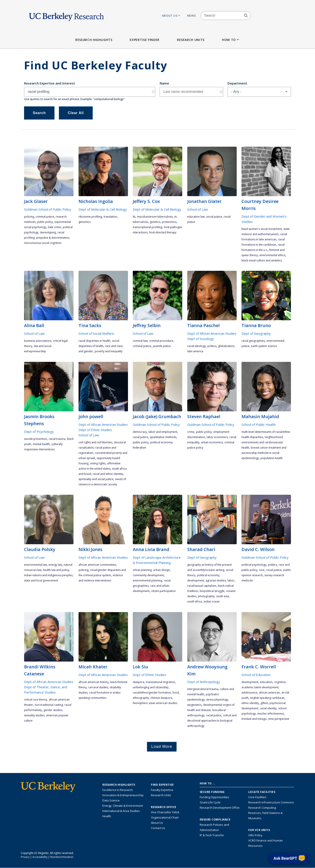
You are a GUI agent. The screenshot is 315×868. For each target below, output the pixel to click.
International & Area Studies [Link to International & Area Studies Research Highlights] (121, 811)
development (196, 580)
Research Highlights (94, 40)
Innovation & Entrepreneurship (123, 795)
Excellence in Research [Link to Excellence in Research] (118, 790)
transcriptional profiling (147, 227)
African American (269, 693)
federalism (139, 448)
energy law (55, 565)
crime (191, 432)
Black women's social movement (262, 229)
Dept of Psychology (39, 431)
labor (231, 580)
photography (206, 596)
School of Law (198, 209)
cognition (280, 682)
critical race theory (36, 700)
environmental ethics (272, 255)
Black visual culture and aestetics (262, 260)
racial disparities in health (94, 341)
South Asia (222, 596)
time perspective (279, 719)
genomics (85, 222)
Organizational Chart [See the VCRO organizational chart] (165, 817)
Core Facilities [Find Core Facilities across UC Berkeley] (257, 797)
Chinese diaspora (161, 698)
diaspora (138, 682)
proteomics (169, 222)
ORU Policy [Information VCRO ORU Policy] (255, 835)
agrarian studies (216, 580)
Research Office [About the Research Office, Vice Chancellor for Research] (164, 807)
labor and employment (163, 432)
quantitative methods (163, 437)
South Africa (195, 601)
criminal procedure (161, 341)
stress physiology (217, 700)
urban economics (212, 442)
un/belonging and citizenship (151, 687)
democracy (140, 432)
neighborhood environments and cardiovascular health (262, 442)
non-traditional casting (49, 705)
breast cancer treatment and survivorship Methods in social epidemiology (264, 453)
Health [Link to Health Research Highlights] (107, 816)
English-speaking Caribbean (267, 698)
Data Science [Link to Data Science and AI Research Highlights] (111, 800)
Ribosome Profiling (90, 217)
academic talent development (260, 687)
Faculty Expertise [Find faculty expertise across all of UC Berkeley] (162, 790)
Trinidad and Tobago (254, 719)
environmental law (35, 565)
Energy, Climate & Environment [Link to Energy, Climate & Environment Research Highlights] (123, 806)
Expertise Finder (144, 40)
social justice (214, 217)
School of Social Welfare (96, 333)
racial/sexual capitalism (202, 586)
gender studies (53, 710)
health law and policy (56, 570)
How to (231, 40)
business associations (38, 341)
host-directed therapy (163, 232)
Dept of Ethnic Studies (95, 430)
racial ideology (196, 346)
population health (272, 458)
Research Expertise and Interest (50, 83)
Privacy (25, 857)
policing (29, 217)
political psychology (254, 565)
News (192, 16)
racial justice (140, 437)
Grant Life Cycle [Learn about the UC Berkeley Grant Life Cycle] (210, 802)
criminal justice (45, 217)
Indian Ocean (212, 601)
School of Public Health (259, 424)
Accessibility (40, 857)
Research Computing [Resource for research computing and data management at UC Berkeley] (262, 808)
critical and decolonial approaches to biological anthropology (212, 721)
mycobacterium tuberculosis (155, 217)
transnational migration (160, 682)
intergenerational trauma (203, 689)
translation (110, 217)
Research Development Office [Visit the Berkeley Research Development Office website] (220, 808)
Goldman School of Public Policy (48, 209)
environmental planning (147, 580)
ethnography (141, 698)
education (266, 682)
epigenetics (194, 705)
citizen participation (163, 591)
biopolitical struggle (212, 591)
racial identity (268, 708)
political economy (161, 442)
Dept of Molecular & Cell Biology (103, 209)
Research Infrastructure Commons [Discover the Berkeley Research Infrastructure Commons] (271, 802)
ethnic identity (250, 703)
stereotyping (48, 232)
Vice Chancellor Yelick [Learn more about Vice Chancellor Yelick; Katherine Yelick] (165, 812)
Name (164, 83)
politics (212, 346)
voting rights (98, 463)
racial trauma (57, 439)
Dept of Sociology (201, 339)
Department (237, 83)
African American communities (97, 565)
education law (196, 217)
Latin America (195, 351)
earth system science (264, 346)
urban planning (142, 570)
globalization (226, 346)
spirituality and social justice (96, 479)
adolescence (249, 693)
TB (134, 217)
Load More (162, 747)
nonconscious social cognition (43, 243)
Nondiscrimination (62, 857)
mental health (41, 444)
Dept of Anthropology (204, 682)
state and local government (41, 580)
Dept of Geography (256, 333)
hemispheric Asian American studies (155, 703)
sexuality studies (34, 715)
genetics (155, 222)
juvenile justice (162, 346)
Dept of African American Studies (212, 333)
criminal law (140, 341)
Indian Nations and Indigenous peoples (48, 575)
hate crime (54, 227)
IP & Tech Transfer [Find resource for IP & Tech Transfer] (212, 835)
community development (148, 575)
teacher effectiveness (271, 714)
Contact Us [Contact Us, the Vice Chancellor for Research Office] (158, 828)
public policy (45, 222)
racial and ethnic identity (108, 474)
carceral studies (98, 687)
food (176, 693)
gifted (264, 703)
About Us (171, 16)
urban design (162, 570)
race (262, 570)
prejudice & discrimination (53, 238)
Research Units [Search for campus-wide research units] (161, 795)
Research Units (191, 40)
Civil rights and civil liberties (95, 442)
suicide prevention (36, 439)
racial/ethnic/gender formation (152, 693)
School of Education (256, 675)
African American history (94, 682)
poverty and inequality (109, 351)
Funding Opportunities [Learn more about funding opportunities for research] (214, 797)
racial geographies (253, 341)
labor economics (217, 437)
